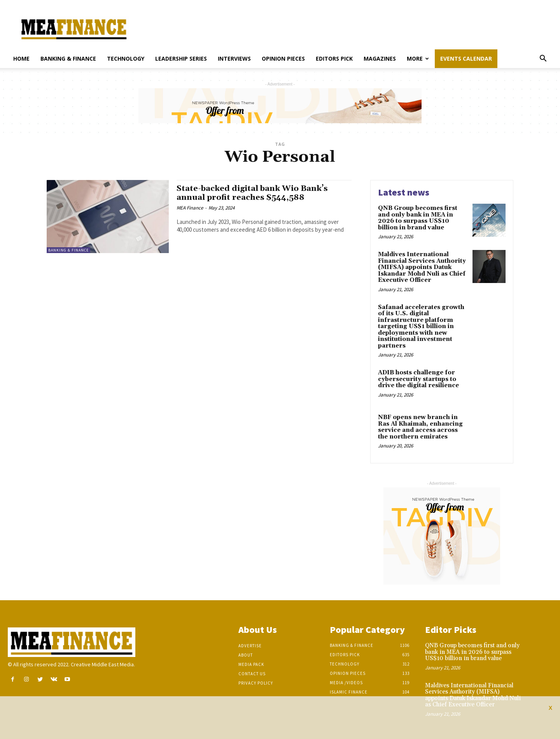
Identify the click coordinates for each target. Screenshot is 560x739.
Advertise (250, 646)
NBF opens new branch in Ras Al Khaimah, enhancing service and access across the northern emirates (420, 427)
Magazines (380, 59)
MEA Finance (190, 208)
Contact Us (252, 674)
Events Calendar (466, 59)
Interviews (234, 59)
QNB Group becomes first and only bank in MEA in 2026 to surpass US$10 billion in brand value (418, 218)
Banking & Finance (68, 59)
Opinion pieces (283, 59)
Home (21, 59)
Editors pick (334, 59)
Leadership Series (181, 59)
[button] (543, 59)
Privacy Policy (256, 683)
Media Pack (251, 664)
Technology (126, 59)
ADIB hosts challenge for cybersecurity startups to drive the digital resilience (418, 379)
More (418, 59)
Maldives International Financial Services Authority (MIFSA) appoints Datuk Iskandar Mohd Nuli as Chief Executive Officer (422, 267)
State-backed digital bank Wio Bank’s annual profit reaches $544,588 (256, 193)
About (246, 655)
